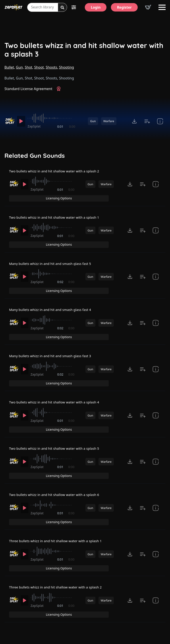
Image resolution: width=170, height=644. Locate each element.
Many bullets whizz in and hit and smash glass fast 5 (53, 258)
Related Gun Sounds (35, 156)
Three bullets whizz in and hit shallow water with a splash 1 (59, 511)
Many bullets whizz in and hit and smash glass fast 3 (53, 342)
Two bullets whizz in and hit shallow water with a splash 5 (58, 427)
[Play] (22, 121)
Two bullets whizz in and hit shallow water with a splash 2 (58, 174)
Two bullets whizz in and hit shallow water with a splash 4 (58, 384)
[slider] (52, 118)
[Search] (62, 8)
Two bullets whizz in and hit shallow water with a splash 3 (84, 50)
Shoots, (52, 67)
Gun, (20, 67)
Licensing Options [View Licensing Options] (147, 174)
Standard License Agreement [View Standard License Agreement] (28, 89)
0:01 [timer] (61, 126)
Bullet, (10, 67)
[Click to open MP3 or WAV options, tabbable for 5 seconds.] (134, 121)
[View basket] (148, 7)
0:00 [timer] (72, 126)
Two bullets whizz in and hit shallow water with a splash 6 (58, 469)
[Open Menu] (162, 7)
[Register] (124, 7)
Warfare (109, 121)
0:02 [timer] (61, 279)
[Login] (96, 7)
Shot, (29, 67)
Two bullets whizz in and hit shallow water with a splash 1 (58, 216)
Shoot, (39, 67)
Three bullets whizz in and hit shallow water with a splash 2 (59, 553)
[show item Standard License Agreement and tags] (160, 121)
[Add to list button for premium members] (147, 121)
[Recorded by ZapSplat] (10, 121)
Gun (93, 121)
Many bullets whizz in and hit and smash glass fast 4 (53, 300)
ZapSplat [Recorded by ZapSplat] (36, 126)
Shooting (67, 67)
